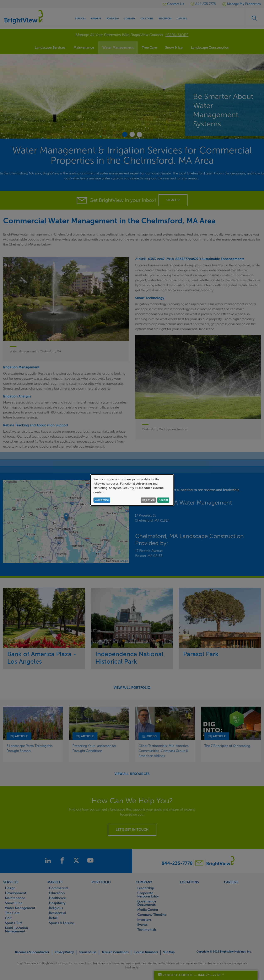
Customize (102, 500)
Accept (163, 500)
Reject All (148, 500)
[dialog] (132, 490)
